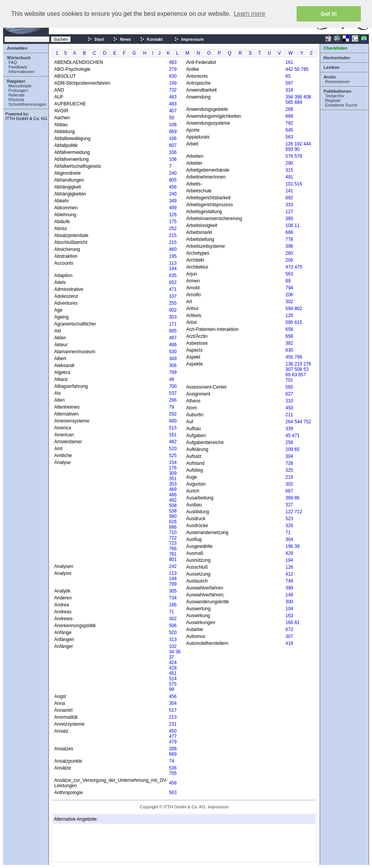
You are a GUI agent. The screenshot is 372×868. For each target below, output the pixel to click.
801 (173, 559)
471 (173, 289)
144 (173, 269)
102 (173, 646)
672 (289, 629)
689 (173, 754)
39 (297, 546)
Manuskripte (20, 86)
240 (173, 173)
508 (173, 506)
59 (171, 118)
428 (173, 668)
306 (173, 366)
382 (289, 343)
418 (289, 643)
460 (173, 249)
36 (178, 652)
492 (173, 500)
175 (173, 222)
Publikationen (337, 91)
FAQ (13, 62)
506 (173, 626)
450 (173, 731)
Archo (330, 77)
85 (288, 76)
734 (173, 598)
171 (173, 324)
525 (173, 456)
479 (173, 742)
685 (173, 331)
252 (173, 229)
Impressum (189, 39)
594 (289, 309)
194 (289, 560)
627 (289, 394)
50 (297, 69)
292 (173, 414)
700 (173, 386)
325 (289, 470)
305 (173, 591)
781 (173, 554)
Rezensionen (337, 82)
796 (298, 357)
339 (289, 429)
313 (173, 639)
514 (173, 679)
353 (173, 484)
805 (173, 180)
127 (289, 212)
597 (289, 83)
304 (173, 703)
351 (173, 479)
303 (173, 317)
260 (289, 253)
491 (289, 177)
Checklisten (335, 48)
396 (298, 97)
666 (289, 232)
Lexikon (332, 67)
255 (173, 303)
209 (289, 449)
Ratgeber (16, 81)
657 (302, 375)
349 (173, 201)
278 (307, 364)
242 (173, 566)
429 (289, 553)
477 (173, 736)
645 (289, 130)
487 (173, 338)
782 (289, 123)
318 (289, 90)
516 (298, 184)
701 (289, 380)
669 (173, 132)
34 (171, 652)
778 (289, 239)
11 (297, 225)
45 (288, 436)
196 (289, 546)
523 (289, 519)
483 (173, 62)
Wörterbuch (19, 58)
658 (289, 329)
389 (289, 498)
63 (294, 375)
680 (173, 421)
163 (289, 616)
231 (173, 724)
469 (173, 489)
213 (173, 717)
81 (297, 623)
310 (289, 401)
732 (173, 90)
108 (173, 125)
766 (173, 549)
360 (289, 219)
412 (289, 574)
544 (298, 422)
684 (298, 102)
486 (173, 345)
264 (289, 422)
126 (173, 215)
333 (289, 205)
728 (289, 463)
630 (173, 76)
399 (289, 588)
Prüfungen (18, 90)
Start (96, 39)
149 (173, 83)
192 (298, 144)
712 (298, 512)
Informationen (21, 72)
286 (173, 400)
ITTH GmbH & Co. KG (26, 119)
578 (298, 156)
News (122, 39)
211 (289, 415)
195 (173, 256)
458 (173, 783)
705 (173, 773)
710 (173, 532)
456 (173, 187)
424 (173, 663)
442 (289, 69)
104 (289, 609)
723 (173, 543)
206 (289, 260)
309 (173, 473)
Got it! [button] (329, 14)
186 (173, 605)
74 (171, 761)
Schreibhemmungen (27, 104)
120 (289, 315)
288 (173, 749)
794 (289, 288)
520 (173, 449)
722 (173, 538)
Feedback (18, 67)
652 (173, 282)
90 (297, 149)
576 (289, 156)
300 (289, 602)
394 (289, 97)
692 (289, 198)
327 (289, 505)
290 (289, 163)
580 (173, 516)
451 (173, 673)
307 (289, 369)
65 (297, 449)
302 (173, 619)
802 (298, 309)
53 (306, 369)
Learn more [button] (249, 14)
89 (288, 281)
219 (298, 364)
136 (289, 364)
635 (173, 275)
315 (289, 170)
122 (289, 512)
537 (173, 393)
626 (173, 522)
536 (173, 768)
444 (307, 144)
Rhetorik (16, 100)
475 (298, 267)
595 (289, 322)
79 (171, 407)
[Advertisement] (92, 843)
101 (289, 184)
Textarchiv (335, 96)
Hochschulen (337, 58)
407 (173, 111)
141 (289, 191)
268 (289, 109)
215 (173, 235)
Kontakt (151, 39)
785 (305, 69)
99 (171, 689)
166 (289, 623)
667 (289, 491)
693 (289, 149)
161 (173, 435)
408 (307, 97)
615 (298, 322)
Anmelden (17, 48)
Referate (17, 95)
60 (288, 375)
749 (289, 581)
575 (173, 684)
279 (173, 69)
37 (171, 657)
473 (289, 267)
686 (173, 527)
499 (173, 208)
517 (173, 710)
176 (173, 468)
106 (173, 139)
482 (173, 442)
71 (171, 612)
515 (173, 428)
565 (289, 102)
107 (173, 296)
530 (173, 352)
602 (173, 310)
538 (173, 511)
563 (173, 793)
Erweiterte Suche (341, 105)
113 (173, 263)
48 (171, 379)
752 (307, 422)
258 (289, 442)
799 (173, 372)
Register (333, 100)
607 (173, 145)
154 (173, 462)
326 (289, 526)
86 (297, 498)
